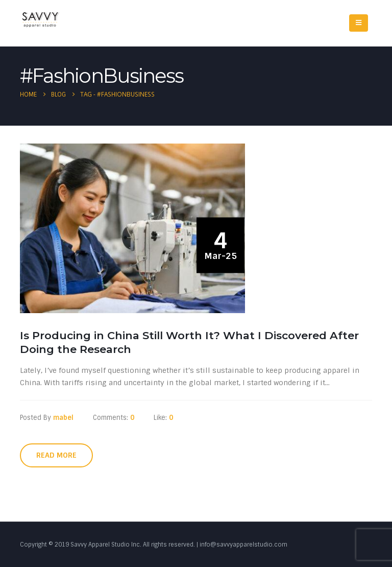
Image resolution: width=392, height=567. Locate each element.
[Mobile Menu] (359, 23)
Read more (56, 455)
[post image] (135, 228)
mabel (63, 418)
